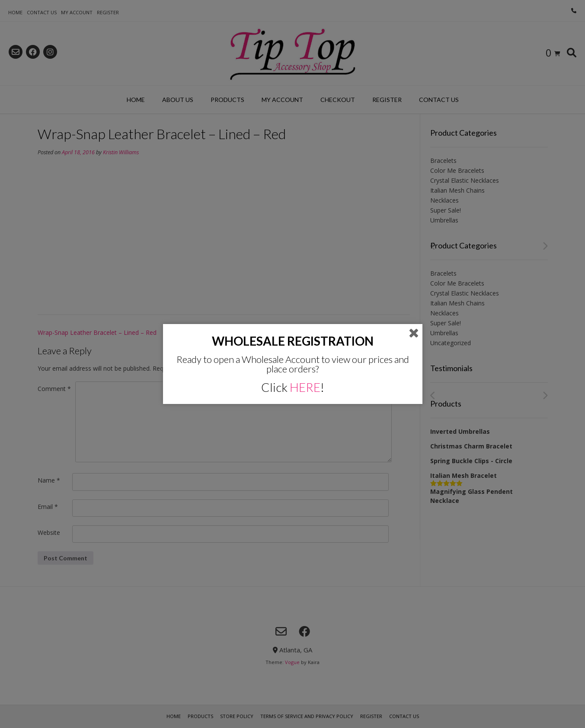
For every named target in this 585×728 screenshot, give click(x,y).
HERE (305, 387)
